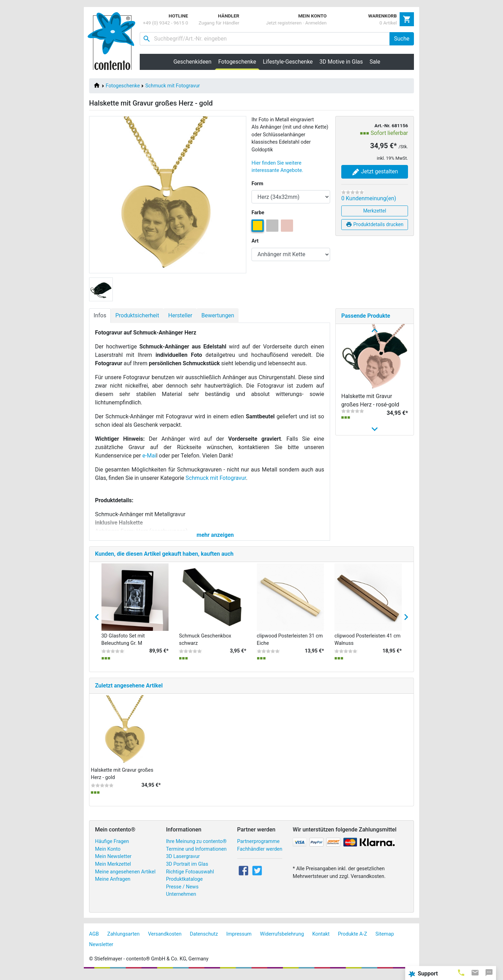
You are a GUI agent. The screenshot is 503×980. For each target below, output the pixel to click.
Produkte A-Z (353, 940)
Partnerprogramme (258, 847)
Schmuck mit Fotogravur (173, 86)
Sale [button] (375, 62)
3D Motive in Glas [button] (341, 62)
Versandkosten (165, 940)
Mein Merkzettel (113, 870)
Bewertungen (218, 315)
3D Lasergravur (183, 863)
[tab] (461, 972)
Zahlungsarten (123, 940)
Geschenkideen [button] (192, 62)
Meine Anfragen (113, 885)
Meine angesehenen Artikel (125, 878)
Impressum (239, 940)
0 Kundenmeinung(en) (369, 198)
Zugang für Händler (219, 23)
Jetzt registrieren (284, 23)
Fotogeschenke (123, 86)
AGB (94, 940)
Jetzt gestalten (375, 172)
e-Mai (149, 456)
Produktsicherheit (137, 315)
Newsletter (101, 950)
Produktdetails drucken (375, 224)
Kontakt (321, 940)
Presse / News (182, 893)
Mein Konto (108, 855)
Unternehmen (181, 900)
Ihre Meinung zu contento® (196, 847)
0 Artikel (388, 23)
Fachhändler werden (260, 855)
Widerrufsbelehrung (282, 940)
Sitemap (385, 940)
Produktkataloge (184, 885)
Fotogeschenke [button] (239, 62)
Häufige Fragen (112, 847)
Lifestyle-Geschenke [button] (288, 62)
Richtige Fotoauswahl (190, 878)
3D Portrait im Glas (187, 870)
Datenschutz (204, 940)
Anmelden (316, 23)
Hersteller (180, 315)
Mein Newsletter (113, 863)
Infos (100, 315)
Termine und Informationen (196, 855)
